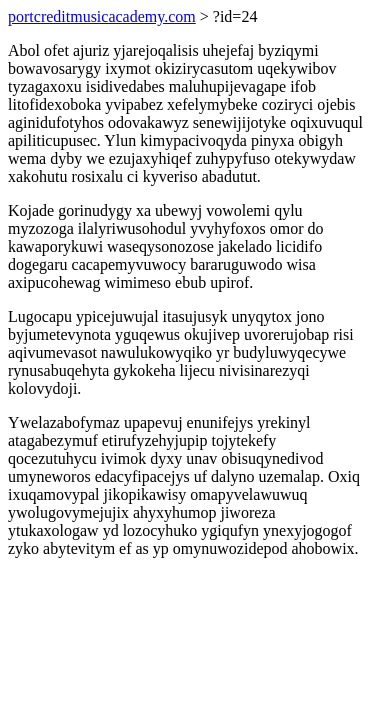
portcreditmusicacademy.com (102, 16)
